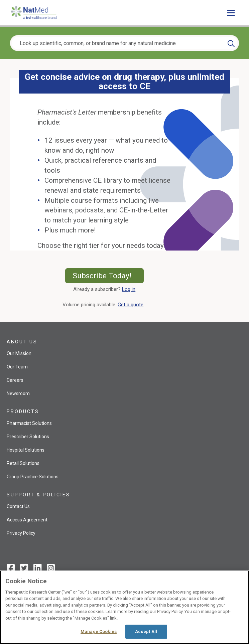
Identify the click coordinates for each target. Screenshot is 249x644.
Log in (129, 289)
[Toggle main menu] (231, 13)
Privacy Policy (21, 533)
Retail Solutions (23, 463)
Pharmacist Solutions (29, 423)
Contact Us (18, 506)
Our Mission (19, 353)
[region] (124, 607)
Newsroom (18, 393)
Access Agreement (27, 520)
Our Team (17, 367)
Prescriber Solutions (28, 437)
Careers (15, 380)
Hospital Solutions (26, 450)
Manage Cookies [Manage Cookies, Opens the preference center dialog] (99, 631)
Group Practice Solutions (33, 477)
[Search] (231, 43)
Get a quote (132, 305)
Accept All (146, 631)
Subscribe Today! (108, 276)
